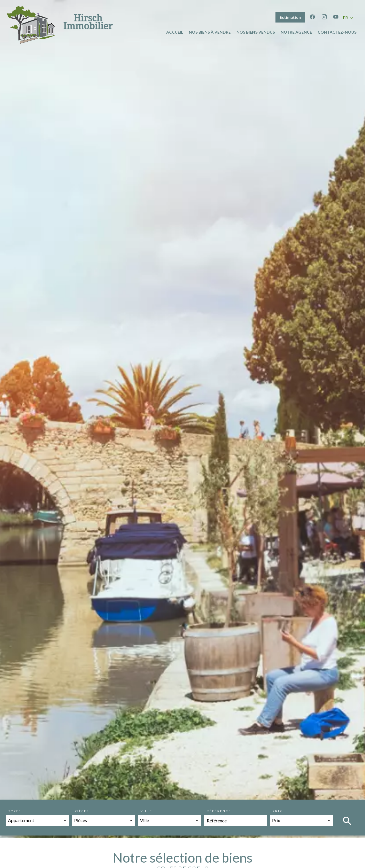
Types (15, 811)
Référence (219, 811)
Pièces (82, 811)
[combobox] (37, 820)
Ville (146, 811)
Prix (277, 811)
